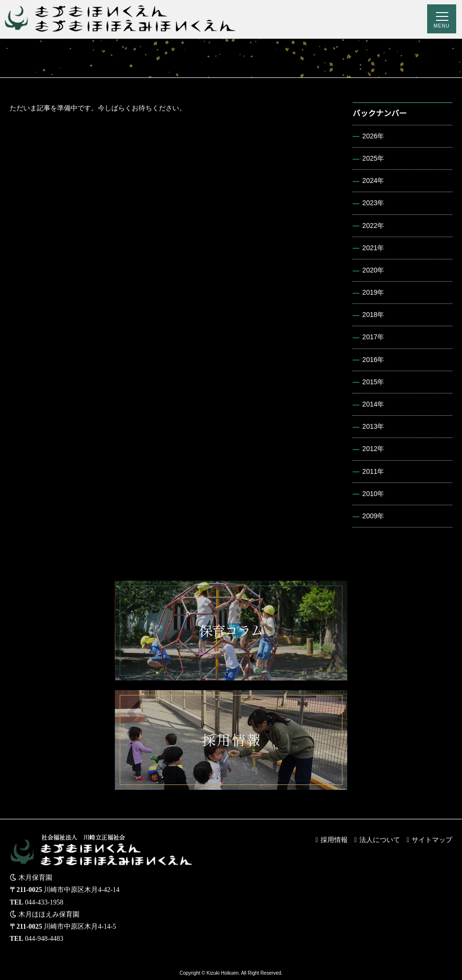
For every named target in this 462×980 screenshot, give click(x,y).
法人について (380, 840)
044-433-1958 (44, 902)
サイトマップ (432, 840)
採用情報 (334, 840)
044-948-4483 (44, 939)
